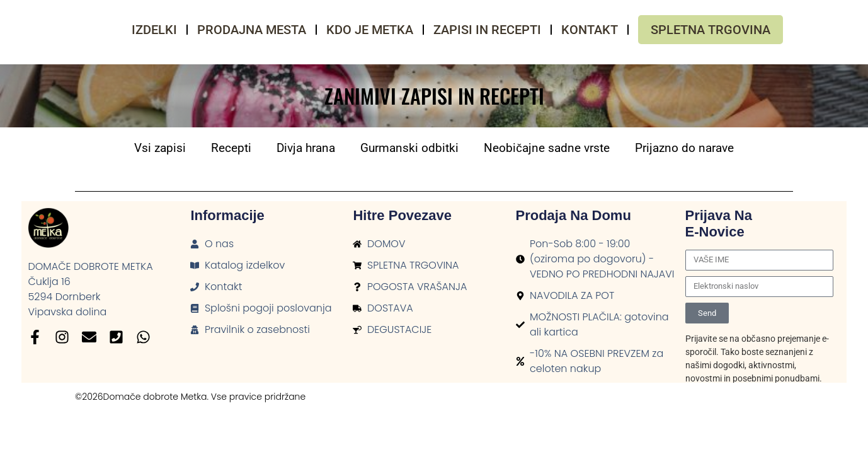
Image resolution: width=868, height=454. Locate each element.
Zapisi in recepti (487, 30)
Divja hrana (306, 148)
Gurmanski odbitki (409, 148)
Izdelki (154, 30)
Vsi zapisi (160, 148)
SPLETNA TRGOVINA (711, 30)
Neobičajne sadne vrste (547, 148)
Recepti (231, 148)
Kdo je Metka (370, 30)
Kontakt (590, 30)
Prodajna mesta (252, 30)
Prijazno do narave (684, 148)
